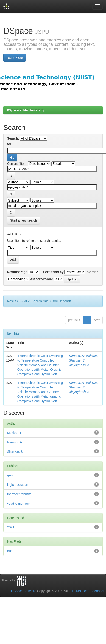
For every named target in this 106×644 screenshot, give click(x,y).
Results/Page (17, 272)
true (10, 551)
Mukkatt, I (93, 356)
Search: (13, 138)
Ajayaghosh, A (79, 365)
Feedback (98, 591)
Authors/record (42, 279)
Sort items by (53, 272)
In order (92, 272)
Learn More (15, 58)
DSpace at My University (26, 110)
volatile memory (18, 504)
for (9, 144)
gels (10, 475)
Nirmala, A (76, 356)
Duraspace (80, 591)
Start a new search (24, 220)
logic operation (18, 485)
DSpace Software (24, 591)
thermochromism (19, 494)
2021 (11, 527)
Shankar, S (77, 360)
